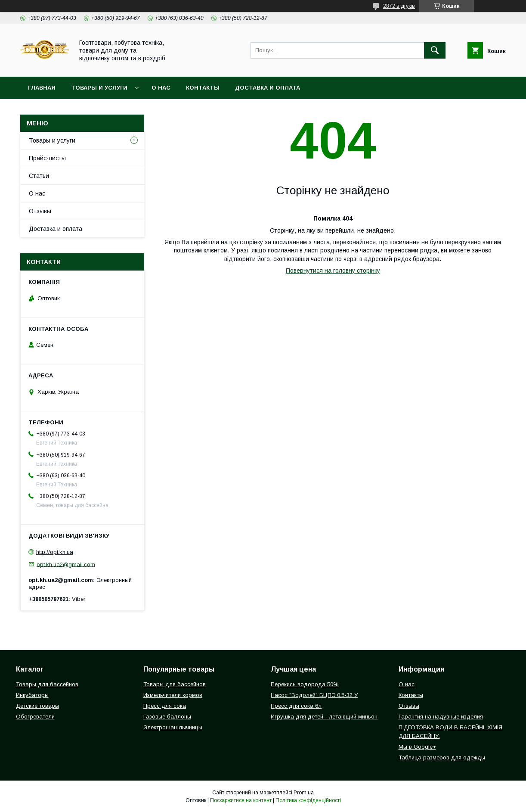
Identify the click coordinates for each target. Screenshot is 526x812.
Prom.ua (304, 793)
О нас (161, 88)
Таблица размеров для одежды (442, 758)
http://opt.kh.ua (55, 552)
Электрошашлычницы (173, 727)
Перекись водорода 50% (305, 684)
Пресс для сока (165, 706)
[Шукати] (435, 50)
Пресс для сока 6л (296, 706)
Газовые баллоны (167, 717)
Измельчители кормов (173, 695)
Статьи (39, 176)
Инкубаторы (32, 695)
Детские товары (37, 706)
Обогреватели (35, 717)
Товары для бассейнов (47, 684)
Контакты (203, 88)
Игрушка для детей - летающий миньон (324, 717)
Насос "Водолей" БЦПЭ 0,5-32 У (314, 695)
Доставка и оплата (268, 88)
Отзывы (40, 211)
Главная (42, 88)
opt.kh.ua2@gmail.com (66, 564)
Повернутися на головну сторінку (333, 271)
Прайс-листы (47, 158)
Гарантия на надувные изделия (441, 717)
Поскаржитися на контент (241, 800)
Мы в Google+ (417, 747)
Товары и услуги (99, 88)
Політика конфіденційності (308, 800)
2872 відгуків (399, 6)
